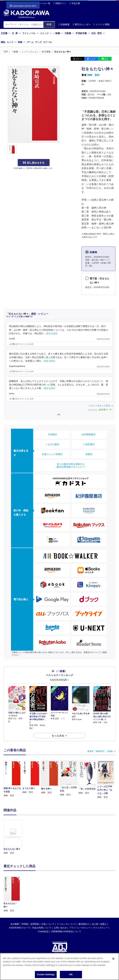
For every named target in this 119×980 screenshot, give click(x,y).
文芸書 (6, 33)
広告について (48, 899)
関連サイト (61, 3)
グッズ (38, 42)
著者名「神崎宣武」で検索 (100, 751)
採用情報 (35, 899)
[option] (13, 837)
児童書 (69, 33)
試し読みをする (34, 163)
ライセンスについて (66, 899)
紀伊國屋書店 (89, 434)
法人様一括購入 (99, 899)
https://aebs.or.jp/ (47, 940)
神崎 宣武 (93, 75)
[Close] (113, 962)
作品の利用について (42, 903)
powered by (100, 410)
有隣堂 (89, 454)
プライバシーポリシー (80, 903)
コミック (46, 33)
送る (106, 59)
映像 (22, 42)
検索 (49, 24)
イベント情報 (101, 24)
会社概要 (15, 899)
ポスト (79, 59)
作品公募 (76, 3)
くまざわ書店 (52, 444)
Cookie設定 (43, 906)
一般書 (58, 33)
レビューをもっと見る (100, 406)
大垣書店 (52, 434)
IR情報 (25, 899)
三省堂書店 (89, 444)
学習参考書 (83, 33)
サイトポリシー (101, 903)
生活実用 (98, 33)
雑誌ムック (9, 42)
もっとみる (58, 736)
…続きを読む (51, 334)
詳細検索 (64, 24)
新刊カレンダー (82, 24)
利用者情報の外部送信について (66, 906)
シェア (93, 59)
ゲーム (30, 42)
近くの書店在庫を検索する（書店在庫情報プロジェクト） (71, 465)
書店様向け (84, 899)
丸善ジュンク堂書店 (52, 454)
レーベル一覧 (44, 3)
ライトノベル (30, 33)
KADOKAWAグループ (19, 903)
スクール (47, 42)
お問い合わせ (60, 903)
